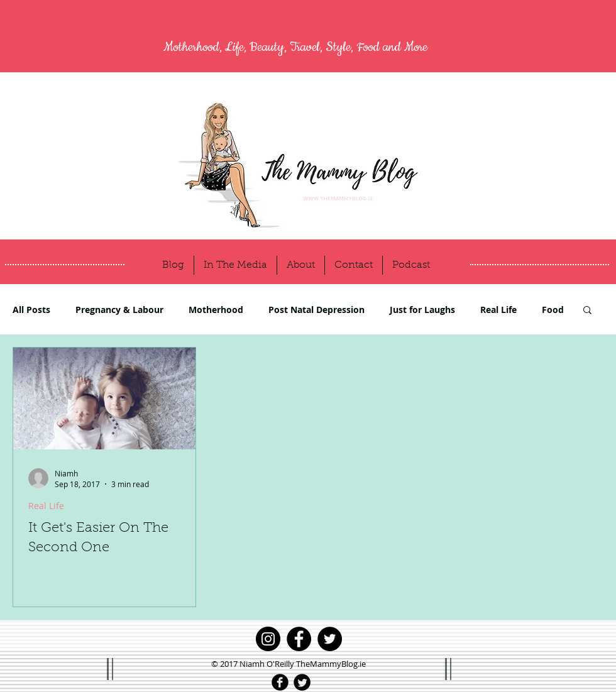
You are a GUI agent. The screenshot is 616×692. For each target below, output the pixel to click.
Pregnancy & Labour (119, 310)
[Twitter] (330, 639)
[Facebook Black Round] (280, 682)
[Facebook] (299, 639)
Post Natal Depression (316, 310)
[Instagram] (268, 639)
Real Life (498, 310)
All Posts (31, 310)
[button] (587, 311)
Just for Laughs (422, 310)
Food (553, 310)
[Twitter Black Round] (302, 682)
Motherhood (216, 310)
